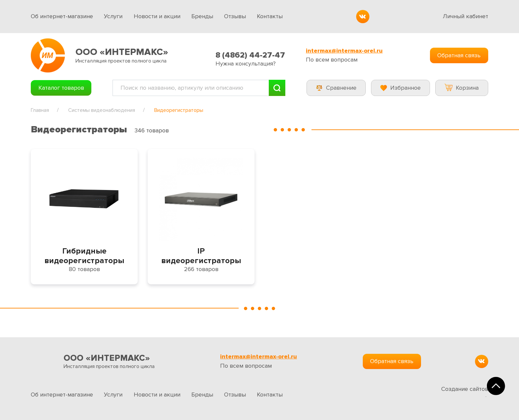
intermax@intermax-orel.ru (344, 51)
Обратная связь (459, 55)
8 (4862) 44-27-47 (250, 55)
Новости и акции (157, 16)
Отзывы (235, 16)
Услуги (113, 16)
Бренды (202, 16)
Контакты (270, 16)
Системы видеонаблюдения (102, 110)
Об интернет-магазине (62, 16)
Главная (40, 110)
